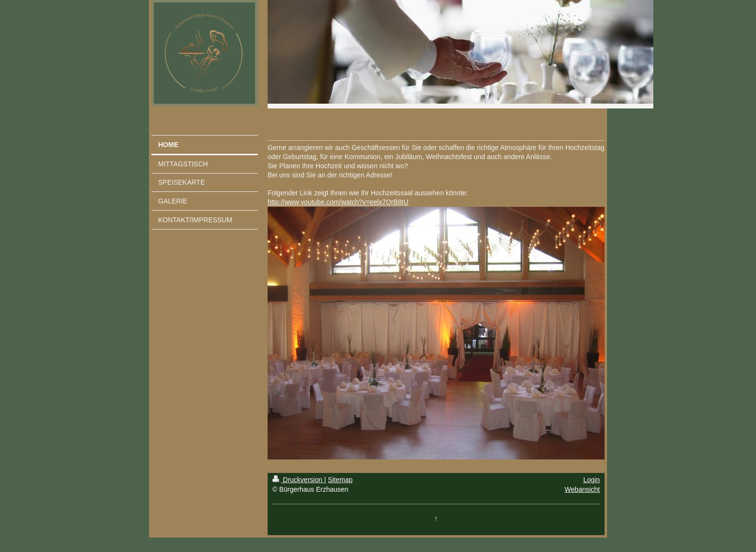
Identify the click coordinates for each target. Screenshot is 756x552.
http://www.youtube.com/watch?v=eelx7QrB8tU (338, 202)
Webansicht (582, 489)
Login (592, 480)
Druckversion (298, 480)
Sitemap (340, 480)
